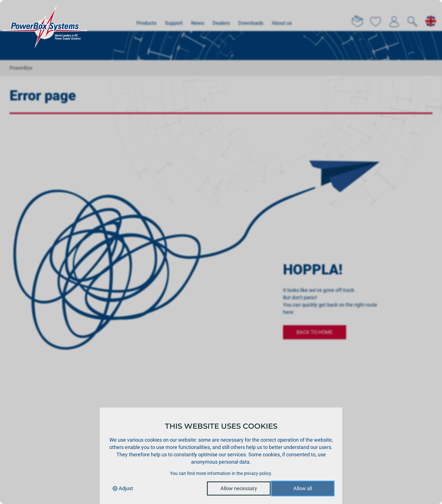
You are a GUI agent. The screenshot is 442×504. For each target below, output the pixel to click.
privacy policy (257, 473)
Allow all (303, 488)
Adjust (123, 488)
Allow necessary (239, 488)
